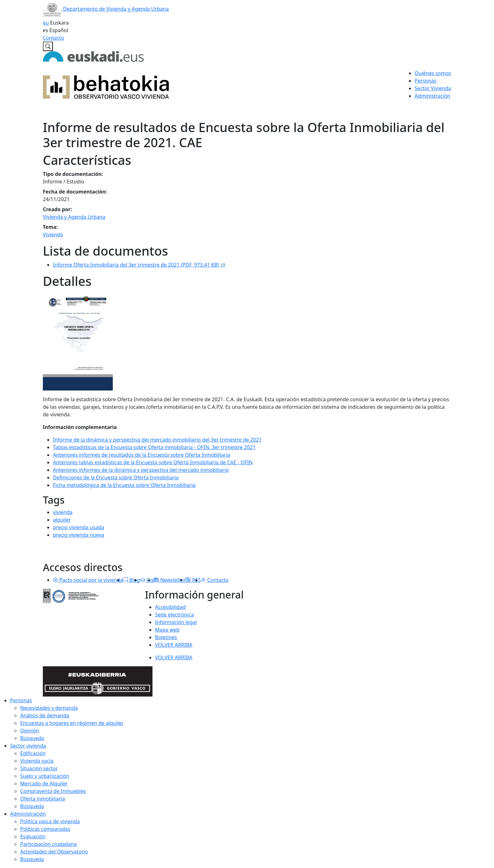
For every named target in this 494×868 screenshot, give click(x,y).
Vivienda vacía (37, 761)
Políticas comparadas (45, 829)
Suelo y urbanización (45, 776)
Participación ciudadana (49, 844)
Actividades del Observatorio (54, 852)
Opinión (30, 731)
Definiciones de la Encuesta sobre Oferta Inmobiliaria (116, 477)
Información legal (176, 622)
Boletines (166, 637)
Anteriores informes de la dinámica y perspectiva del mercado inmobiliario (141, 470)
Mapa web (167, 630)
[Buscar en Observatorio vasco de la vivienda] (48, 46)
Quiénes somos (433, 73)
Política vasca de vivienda (50, 821)
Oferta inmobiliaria (43, 799)
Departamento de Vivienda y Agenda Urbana (106, 9)
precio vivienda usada (79, 527)
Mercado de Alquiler (44, 784)
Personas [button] (425, 81)
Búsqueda (32, 738)
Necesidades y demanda (49, 708)
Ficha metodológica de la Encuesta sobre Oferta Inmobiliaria (124, 485)
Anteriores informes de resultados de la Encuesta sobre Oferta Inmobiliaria (142, 455)
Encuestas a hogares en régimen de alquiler (72, 723)
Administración (28, 814)
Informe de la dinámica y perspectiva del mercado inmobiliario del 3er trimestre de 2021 (157, 440)
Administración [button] (432, 96)
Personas (21, 700)
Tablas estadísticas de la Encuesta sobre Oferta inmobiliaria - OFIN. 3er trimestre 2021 (154, 447)
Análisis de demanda (45, 715)
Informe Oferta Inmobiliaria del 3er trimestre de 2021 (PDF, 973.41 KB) (139, 265)
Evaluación (33, 836)
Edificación (33, 753)
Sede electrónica (174, 615)
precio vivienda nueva (79, 535)
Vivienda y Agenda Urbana (74, 217)
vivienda (63, 512)
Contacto (54, 38)
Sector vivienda (28, 746)
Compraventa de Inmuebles (53, 791)
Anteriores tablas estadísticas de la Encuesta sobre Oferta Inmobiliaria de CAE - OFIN (153, 462)
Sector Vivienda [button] (433, 88)
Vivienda (53, 234)
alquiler (62, 520)
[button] (55, 580)
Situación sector (39, 768)
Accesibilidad (170, 607)
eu (46, 23)
